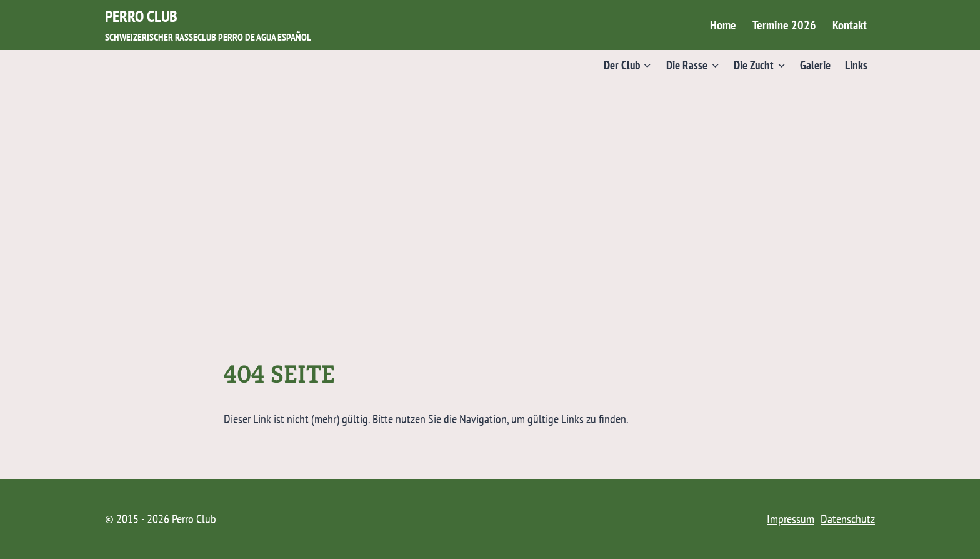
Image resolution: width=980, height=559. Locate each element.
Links (856, 65)
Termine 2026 (784, 25)
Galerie (815, 65)
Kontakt (850, 25)
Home (723, 25)
